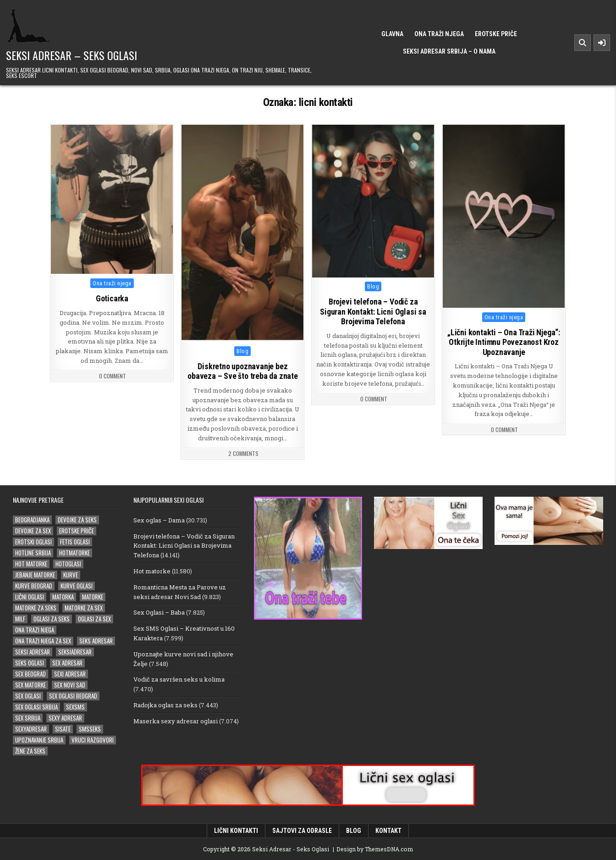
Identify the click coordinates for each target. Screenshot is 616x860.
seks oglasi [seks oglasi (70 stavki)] (30, 663)
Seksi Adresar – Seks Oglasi (71, 55)
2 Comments (243, 454)
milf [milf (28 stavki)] (20, 619)
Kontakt (388, 830)
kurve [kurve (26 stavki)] (71, 574)
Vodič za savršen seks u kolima (179, 679)
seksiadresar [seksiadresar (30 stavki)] (75, 652)
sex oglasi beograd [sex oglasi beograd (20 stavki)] (73, 696)
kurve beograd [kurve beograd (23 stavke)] (34, 585)
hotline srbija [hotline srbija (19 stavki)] (33, 552)
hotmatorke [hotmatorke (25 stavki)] (74, 552)
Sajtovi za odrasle (302, 830)
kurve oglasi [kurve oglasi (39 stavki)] (77, 585)
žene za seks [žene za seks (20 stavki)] (30, 751)
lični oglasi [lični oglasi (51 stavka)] (30, 596)
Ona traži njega (439, 34)
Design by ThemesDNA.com (375, 849)
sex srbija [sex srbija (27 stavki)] (28, 718)
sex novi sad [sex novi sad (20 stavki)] (70, 685)
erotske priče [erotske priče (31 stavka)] (77, 530)
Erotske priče (496, 34)
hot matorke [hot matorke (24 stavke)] (31, 563)
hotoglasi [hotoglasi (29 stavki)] (68, 563)
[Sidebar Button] (602, 43)
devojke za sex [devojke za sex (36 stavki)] (33, 530)
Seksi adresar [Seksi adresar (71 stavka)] (33, 652)
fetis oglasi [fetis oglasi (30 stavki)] (75, 541)
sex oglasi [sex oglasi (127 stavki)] (28, 696)
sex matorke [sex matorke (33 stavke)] (30, 685)
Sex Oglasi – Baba (159, 612)
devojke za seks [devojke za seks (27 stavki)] (77, 519)
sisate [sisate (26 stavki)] (63, 729)
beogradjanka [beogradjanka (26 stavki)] (32, 519)
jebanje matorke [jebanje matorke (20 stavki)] (35, 574)
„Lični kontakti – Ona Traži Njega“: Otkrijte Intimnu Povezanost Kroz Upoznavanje (504, 342)
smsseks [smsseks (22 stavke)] (90, 729)
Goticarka (112, 298)
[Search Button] (583, 43)
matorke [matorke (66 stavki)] (93, 596)
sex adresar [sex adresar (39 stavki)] (67, 663)
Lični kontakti (236, 830)
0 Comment (113, 376)
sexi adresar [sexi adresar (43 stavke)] (70, 674)
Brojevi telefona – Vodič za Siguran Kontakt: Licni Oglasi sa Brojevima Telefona (374, 312)
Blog (242, 351)
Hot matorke (152, 571)
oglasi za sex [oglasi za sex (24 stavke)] (94, 619)
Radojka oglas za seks (165, 705)
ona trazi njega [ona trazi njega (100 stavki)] (35, 630)
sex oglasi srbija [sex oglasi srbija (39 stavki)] (36, 707)
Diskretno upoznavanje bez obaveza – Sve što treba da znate (243, 371)
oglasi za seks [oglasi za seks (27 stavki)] (52, 619)
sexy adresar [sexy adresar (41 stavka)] (65, 718)
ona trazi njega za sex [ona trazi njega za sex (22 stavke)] (43, 641)
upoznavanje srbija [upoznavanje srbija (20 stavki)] (39, 740)
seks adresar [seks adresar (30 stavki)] (96, 641)
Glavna (392, 34)
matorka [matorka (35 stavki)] (63, 596)
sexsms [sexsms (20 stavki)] (75, 707)
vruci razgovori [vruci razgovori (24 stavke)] (93, 740)
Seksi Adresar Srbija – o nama (449, 51)
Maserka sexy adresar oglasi (176, 721)
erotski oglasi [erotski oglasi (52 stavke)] (33, 541)
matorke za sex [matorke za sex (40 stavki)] (84, 608)
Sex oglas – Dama (159, 520)
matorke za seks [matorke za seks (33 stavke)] (36, 608)
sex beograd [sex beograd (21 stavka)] (30, 674)
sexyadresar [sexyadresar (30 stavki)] (31, 729)
